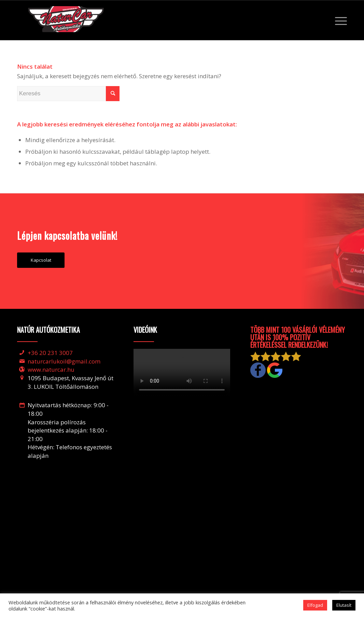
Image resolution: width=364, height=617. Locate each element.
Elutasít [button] (344, 605)
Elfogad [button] (315, 605)
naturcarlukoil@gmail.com (64, 361)
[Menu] (339, 20)
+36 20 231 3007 (50, 353)
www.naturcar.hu (51, 369)
